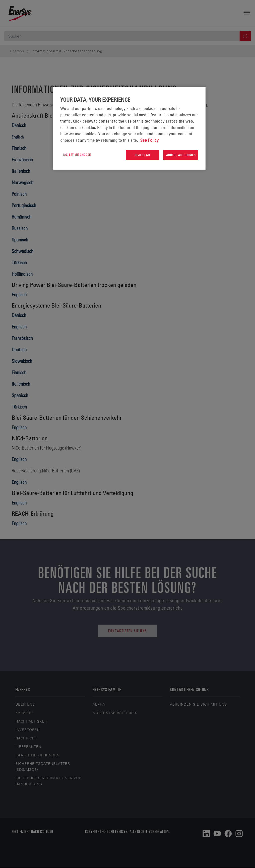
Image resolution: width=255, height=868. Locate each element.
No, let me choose (77, 155)
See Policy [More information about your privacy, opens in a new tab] (149, 140)
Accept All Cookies (181, 155)
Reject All (143, 155)
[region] (129, 128)
